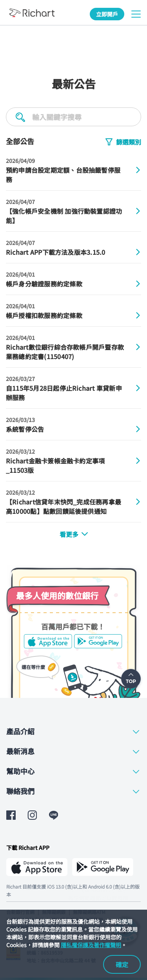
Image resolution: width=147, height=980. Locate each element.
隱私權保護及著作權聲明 (91, 945)
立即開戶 (107, 14)
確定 (122, 964)
